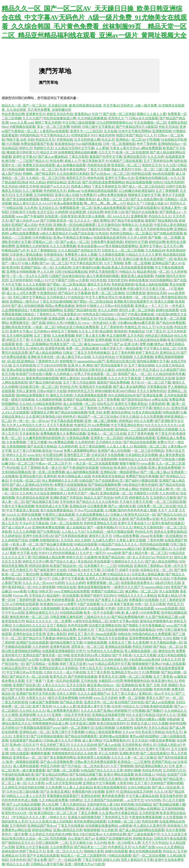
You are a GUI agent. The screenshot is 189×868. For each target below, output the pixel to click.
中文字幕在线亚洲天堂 (86, 263)
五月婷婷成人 (56, 297)
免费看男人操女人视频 (81, 255)
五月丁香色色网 (123, 353)
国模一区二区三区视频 (135, 677)
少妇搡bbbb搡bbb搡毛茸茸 (136, 323)
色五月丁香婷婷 (82, 340)
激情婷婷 (120, 331)
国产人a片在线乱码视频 (23, 804)
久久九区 (169, 165)
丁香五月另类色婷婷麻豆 (92, 353)
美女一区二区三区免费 (53, 127)
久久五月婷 (156, 157)
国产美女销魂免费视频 (23, 199)
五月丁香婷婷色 (112, 327)
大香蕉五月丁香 (119, 642)
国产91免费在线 (48, 532)
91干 (47, 578)
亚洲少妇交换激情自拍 (89, 229)
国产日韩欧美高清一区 (56, 221)
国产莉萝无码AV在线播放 (59, 459)
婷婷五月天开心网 (35, 561)
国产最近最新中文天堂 (105, 259)
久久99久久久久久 (32, 711)
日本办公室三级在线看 (23, 792)
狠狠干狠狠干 (129, 463)
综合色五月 (105, 404)
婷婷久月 (149, 745)
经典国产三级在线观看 (126, 161)
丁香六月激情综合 (72, 804)
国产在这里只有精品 (42, 446)
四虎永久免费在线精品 (170, 532)
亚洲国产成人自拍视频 (114, 451)
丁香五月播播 (37, 442)
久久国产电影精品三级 (161, 617)
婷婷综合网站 (42, 830)
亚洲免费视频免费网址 (145, 638)
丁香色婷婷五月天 (115, 817)
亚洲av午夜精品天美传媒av (72, 238)
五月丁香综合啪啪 (141, 365)
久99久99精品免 (139, 787)
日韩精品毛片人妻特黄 (42, 429)
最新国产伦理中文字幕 (106, 157)
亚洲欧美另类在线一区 (44, 357)
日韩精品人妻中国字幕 (47, 864)
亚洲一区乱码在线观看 (63, 681)
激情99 (81, 306)
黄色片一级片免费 (15, 834)
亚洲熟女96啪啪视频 (21, 272)
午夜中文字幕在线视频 (18, 506)
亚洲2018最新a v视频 (150, 719)
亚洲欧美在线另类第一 (18, 327)
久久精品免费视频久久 (92, 515)
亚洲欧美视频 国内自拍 (26, 489)
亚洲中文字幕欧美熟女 (79, 199)
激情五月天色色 (99, 284)
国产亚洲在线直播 (149, 395)
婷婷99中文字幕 (136, 242)
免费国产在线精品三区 (107, 591)
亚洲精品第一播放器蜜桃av (120, 472)
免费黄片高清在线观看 (39, 165)
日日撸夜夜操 (135, 293)
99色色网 (85, 698)
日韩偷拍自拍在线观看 (26, 630)
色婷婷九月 (86, 630)
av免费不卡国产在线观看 (82, 604)
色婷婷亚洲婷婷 (123, 284)
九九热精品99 (155, 250)
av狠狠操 (125, 826)
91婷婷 (59, 583)
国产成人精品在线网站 (45, 353)
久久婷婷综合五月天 (71, 719)
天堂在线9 (67, 502)
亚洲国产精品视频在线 (79, 399)
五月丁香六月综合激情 (79, 382)
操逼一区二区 (45, 327)
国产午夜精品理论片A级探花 (136, 127)
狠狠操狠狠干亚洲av (147, 664)
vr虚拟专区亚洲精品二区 (90, 621)
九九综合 (19, 259)
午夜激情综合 (47, 293)
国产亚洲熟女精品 (94, 519)
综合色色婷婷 (174, 182)
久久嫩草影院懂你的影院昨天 (44, 438)
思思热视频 (58, 838)
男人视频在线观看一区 (141, 651)
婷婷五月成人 (141, 723)
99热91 (158, 182)
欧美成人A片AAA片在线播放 (65, 689)
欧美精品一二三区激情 (134, 762)
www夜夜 (20, 591)
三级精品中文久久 (97, 617)
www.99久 (34, 455)
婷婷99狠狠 (103, 391)
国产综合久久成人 (63, 561)
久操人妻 (72, 319)
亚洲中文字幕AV (25, 157)
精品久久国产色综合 (99, 498)
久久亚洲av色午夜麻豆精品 (118, 813)
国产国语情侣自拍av (136, 399)
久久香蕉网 (140, 642)
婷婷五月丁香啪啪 (64, 331)
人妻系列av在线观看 (54, 131)
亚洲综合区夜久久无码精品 (58, 668)
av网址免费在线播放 (112, 195)
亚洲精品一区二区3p (130, 140)
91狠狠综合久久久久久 (128, 561)
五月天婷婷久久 (13, 378)
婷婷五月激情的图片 (103, 272)
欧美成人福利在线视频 (152, 284)
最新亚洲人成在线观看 (137, 276)
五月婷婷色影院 (21, 280)
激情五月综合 (11, 191)
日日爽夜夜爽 (97, 506)
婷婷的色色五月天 (81, 391)
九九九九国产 (32, 118)
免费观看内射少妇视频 (88, 792)
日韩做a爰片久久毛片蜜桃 (62, 740)
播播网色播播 (40, 753)
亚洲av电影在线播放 (21, 370)
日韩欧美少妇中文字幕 (84, 570)
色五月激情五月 (21, 570)
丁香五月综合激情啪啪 (56, 301)
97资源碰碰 (124, 357)
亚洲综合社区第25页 (121, 361)
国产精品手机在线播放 (127, 221)
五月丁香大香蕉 (98, 672)
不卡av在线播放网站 (48, 408)
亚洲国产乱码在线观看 (32, 642)
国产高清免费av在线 (144, 519)
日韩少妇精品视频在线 (71, 272)
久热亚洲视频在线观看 (90, 395)
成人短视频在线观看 (71, 165)
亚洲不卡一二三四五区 (86, 131)
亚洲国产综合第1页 (27, 685)
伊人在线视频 (169, 591)
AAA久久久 (121, 216)
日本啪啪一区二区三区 (124, 821)
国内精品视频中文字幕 (153, 361)
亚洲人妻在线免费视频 (164, 468)
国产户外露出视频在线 (137, 314)
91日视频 (13, 144)
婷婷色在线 (95, 178)
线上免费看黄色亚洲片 (63, 711)
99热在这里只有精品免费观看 (77, 327)
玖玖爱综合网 (53, 455)
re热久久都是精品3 (54, 233)
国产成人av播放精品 (52, 157)
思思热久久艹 (118, 118)
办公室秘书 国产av (81, 838)
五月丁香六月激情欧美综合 (32, 451)
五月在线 (110, 131)
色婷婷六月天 (43, 148)
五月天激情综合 (109, 225)
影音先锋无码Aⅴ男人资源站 (91, 655)
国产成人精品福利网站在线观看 (142, 830)
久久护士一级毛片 (92, 553)
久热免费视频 (64, 370)
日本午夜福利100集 (86, 267)
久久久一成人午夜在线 (69, 672)
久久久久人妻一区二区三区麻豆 (134, 757)
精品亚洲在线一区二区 (153, 272)
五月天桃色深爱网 (19, 336)
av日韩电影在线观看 (24, 604)
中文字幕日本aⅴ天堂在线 (24, 672)
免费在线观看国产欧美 (37, 144)
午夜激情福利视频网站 (46, 310)
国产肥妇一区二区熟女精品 (66, 284)
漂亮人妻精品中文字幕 (137, 860)
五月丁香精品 (56, 625)
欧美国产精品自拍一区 (115, 557)
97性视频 (153, 140)
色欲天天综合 (168, 127)
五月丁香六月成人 (124, 694)
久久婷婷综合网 (115, 834)
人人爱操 (102, 148)
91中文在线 (164, 327)
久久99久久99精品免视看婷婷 (40, 404)
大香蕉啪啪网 (50, 608)
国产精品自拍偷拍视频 (71, 412)
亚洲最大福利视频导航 (84, 817)
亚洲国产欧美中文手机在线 (35, 694)
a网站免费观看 (151, 148)
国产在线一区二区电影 (119, 114)
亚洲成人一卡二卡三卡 (151, 306)
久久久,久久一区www (38, 583)
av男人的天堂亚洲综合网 (64, 783)
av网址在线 (159, 399)
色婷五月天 (88, 319)
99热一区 (141, 604)
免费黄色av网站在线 (16, 830)
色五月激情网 (116, 336)
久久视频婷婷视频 (48, 399)
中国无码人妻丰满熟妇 (170, 225)
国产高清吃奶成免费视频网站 (103, 182)
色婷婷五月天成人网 (154, 489)
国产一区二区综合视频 (149, 856)
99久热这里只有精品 (150, 732)
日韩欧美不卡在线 (23, 212)
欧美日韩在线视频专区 (110, 787)
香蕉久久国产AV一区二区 (164, 698)
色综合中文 (164, 557)
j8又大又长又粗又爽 (92, 574)
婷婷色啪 (127, 804)
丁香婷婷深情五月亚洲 (158, 378)
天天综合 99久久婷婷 (75, 540)
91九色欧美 (109, 830)
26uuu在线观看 (106, 634)
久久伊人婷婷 (137, 238)
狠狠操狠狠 (92, 830)
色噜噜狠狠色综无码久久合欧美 (74, 753)
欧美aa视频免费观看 (68, 203)
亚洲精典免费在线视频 (48, 527)
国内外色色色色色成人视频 (137, 510)
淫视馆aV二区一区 (46, 242)
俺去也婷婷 (106, 135)
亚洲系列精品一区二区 (43, 259)
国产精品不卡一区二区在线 (29, 677)
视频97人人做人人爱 (151, 114)
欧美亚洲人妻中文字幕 (94, 706)
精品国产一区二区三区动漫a (98, 417)
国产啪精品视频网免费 (104, 485)
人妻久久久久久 (53, 685)
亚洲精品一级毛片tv (24, 301)
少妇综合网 (95, 212)
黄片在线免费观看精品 (56, 510)
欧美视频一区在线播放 (166, 536)
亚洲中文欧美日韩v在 (38, 536)
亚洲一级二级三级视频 (101, 421)
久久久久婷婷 (75, 583)
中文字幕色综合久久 (55, 135)
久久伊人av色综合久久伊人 (26, 425)
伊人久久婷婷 (107, 310)
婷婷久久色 (55, 323)
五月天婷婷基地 (24, 365)
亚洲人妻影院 (56, 634)
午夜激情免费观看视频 (145, 817)
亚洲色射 (50, 476)
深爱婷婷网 (108, 459)
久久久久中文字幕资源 (124, 378)
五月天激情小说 (81, 843)
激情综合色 (166, 651)
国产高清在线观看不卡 (111, 365)
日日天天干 (106, 152)
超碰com (74, 191)
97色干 (81, 651)
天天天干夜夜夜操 (60, 425)
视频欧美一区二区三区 (42, 169)
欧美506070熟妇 (124, 391)
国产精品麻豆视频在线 (56, 544)
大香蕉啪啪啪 (16, 446)
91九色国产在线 (143, 847)
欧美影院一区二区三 (126, 165)
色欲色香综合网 (13, 114)
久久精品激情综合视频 (150, 340)
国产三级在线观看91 (155, 753)
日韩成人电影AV (156, 203)
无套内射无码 (117, 280)
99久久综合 (161, 578)
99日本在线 (98, 280)
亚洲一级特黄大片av (79, 864)
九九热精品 (94, 532)
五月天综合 (140, 740)
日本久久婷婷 (66, 694)
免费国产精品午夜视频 (142, 476)
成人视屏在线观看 (26, 766)
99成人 (39, 280)
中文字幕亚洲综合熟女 (127, 425)
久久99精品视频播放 (92, 118)
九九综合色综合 (103, 357)
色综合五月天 (45, 140)
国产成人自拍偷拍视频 (27, 306)
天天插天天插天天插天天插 (50, 340)
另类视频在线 (157, 387)
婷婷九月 (26, 148)
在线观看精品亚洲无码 (110, 238)
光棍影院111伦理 (146, 493)
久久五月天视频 (145, 655)
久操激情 (90, 557)
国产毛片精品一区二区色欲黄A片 (85, 766)
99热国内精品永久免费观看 (151, 634)
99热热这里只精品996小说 (101, 314)
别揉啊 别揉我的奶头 (44, 540)
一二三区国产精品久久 (32, 161)
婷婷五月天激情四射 (148, 527)
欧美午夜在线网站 (73, 169)
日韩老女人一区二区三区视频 (123, 250)
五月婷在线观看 (175, 395)
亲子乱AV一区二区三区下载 (151, 382)
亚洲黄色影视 (55, 348)
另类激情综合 (53, 255)
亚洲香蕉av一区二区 (27, 757)
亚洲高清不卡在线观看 (95, 387)
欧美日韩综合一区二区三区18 (55, 813)
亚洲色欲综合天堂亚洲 (29, 634)
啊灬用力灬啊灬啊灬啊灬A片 (105, 203)
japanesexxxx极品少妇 (126, 549)
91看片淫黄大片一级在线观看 (121, 348)
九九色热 (30, 208)
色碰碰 (160, 276)
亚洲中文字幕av (151, 246)
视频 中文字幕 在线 (23, 553)
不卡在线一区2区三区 (25, 480)
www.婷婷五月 (89, 459)
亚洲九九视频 (164, 301)
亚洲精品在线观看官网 (108, 715)
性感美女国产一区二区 (66, 344)
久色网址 (105, 408)
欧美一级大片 (52, 468)
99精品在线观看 (86, 544)
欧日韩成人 (151, 297)
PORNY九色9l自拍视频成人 (58, 553)
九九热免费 (53, 787)
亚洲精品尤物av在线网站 (142, 809)
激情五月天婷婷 (61, 395)
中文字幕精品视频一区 (166, 642)
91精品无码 (45, 370)
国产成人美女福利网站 (129, 387)
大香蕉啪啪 (145, 668)
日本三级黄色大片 (131, 749)
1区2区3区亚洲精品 (20, 361)
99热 (160, 630)
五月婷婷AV (10, 728)
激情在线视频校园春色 (94, 587)
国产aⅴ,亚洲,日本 (126, 344)
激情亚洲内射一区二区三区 (29, 617)
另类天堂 (123, 608)
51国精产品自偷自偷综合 (67, 276)
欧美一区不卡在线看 (98, 613)
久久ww (128, 732)
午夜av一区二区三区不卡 (53, 463)
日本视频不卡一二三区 (100, 566)
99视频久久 (73, 323)
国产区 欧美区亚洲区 (55, 792)
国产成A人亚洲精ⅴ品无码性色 (31, 485)
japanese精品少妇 (157, 587)
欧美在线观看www (91, 246)
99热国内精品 (29, 135)
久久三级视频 (32, 191)
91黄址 (33, 591)
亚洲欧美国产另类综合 (66, 498)
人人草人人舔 (99, 549)
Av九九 (175, 178)
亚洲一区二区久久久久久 (64, 851)
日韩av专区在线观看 (119, 306)
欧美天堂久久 (19, 348)
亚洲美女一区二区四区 (107, 438)
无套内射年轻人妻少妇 (103, 804)
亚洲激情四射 (162, 131)
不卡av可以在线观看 (89, 510)
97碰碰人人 (95, 306)
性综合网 (56, 161)
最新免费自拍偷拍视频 (42, 378)
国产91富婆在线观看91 (143, 208)
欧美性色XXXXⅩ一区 (140, 515)
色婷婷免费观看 (63, 600)
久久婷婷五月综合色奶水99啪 (23, 787)
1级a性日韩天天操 (167, 583)
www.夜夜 (147, 463)
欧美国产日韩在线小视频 (34, 374)
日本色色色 (18, 860)
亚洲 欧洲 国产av (14, 229)
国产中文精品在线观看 (43, 856)
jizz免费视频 (100, 425)
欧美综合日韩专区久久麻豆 (95, 370)
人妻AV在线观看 (13, 519)
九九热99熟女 (169, 493)
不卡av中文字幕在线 (34, 523)
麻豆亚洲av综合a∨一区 (103, 685)
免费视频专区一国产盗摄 (27, 323)
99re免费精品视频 (61, 442)
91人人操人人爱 (64, 706)
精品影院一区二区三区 (150, 446)
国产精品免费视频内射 (128, 617)
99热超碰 (173, 719)
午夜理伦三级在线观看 (58, 515)
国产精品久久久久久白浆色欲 (97, 502)
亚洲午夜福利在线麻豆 (168, 523)
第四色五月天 (152, 165)
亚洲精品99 (77, 506)
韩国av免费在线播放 (60, 306)
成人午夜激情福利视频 (103, 276)
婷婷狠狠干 (68, 361)
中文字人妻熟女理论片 (102, 297)
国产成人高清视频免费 (56, 762)
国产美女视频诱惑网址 (60, 757)
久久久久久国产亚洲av (97, 711)
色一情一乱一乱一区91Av (31, 421)
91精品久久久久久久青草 (144, 255)
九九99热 (100, 843)
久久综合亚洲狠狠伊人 (50, 493)
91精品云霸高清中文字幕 (113, 664)
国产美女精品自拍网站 (52, 775)
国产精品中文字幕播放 (74, 293)
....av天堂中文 (134, 800)
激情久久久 (161, 408)
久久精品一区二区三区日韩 (45, 178)
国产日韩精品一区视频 (42, 664)
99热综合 (106, 468)
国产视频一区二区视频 (164, 238)
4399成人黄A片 (30, 549)
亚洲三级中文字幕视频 (68, 732)
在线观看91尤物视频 (163, 429)
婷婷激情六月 (177, 826)
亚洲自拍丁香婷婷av (148, 566)
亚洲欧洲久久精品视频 (92, 809)
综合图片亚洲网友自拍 (105, 625)
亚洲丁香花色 (42, 706)
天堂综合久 (37, 596)
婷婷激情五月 (139, 498)
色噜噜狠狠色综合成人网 (50, 723)
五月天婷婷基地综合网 (156, 229)
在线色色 (140, 728)
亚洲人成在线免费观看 (110, 208)
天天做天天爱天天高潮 (136, 502)
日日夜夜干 (110, 570)
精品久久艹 (135, 203)
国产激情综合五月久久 (18, 843)
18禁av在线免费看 (126, 536)
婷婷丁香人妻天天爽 (90, 336)
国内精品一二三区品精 (131, 429)
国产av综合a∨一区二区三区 (110, 174)
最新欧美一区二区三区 (118, 719)
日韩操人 (117, 515)
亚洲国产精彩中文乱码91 (98, 596)
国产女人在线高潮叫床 (147, 199)
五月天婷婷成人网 (87, 140)
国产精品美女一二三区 (90, 847)
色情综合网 (150, 821)
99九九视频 (160, 723)
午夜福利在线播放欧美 (18, 775)
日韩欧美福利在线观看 (156, 706)
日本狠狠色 (124, 728)
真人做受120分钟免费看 (143, 613)
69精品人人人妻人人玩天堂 (26, 796)
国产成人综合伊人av (24, 221)
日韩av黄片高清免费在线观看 (95, 762)
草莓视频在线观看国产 (63, 796)
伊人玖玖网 (50, 804)
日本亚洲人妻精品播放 (26, 255)
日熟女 (68, 353)
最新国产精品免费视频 (113, 382)
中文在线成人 (108, 319)
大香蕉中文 (21, 736)
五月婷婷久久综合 (109, 442)
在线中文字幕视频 (40, 229)
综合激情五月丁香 (29, 578)
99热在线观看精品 (142, 630)
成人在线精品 (76, 527)
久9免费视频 (150, 672)
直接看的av (82, 114)
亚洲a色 (15, 745)
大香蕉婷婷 (157, 404)
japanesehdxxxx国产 (91, 361)
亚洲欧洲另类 (129, 753)
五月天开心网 (173, 246)
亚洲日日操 (131, 259)
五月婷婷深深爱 (90, 489)
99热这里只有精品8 (159, 336)
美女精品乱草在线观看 (94, 561)
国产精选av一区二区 (65, 519)
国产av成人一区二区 (75, 242)
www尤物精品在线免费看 (71, 591)
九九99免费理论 (61, 847)
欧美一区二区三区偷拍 (108, 293)
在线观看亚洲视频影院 (58, 651)
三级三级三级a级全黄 (171, 169)
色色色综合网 (77, 625)
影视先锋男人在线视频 (93, 757)
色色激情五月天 (119, 847)
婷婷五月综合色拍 (60, 114)
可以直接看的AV (69, 314)
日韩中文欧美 (176, 186)
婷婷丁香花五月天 (32, 851)
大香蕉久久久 (35, 698)
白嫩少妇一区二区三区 (18, 463)
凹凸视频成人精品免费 (48, 557)
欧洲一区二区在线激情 (132, 152)
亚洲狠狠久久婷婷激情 (32, 246)
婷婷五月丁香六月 (81, 634)
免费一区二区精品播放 (82, 348)
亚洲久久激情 (119, 519)
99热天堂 (45, 591)
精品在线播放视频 (139, 182)
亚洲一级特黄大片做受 (32, 779)
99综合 (161, 775)
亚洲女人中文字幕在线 (32, 847)
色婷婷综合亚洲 (99, 165)
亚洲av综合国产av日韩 (22, 659)
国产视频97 (155, 711)
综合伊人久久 (166, 715)
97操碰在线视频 (95, 642)
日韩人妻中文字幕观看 (68, 578)
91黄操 (45, 659)
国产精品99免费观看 (171, 323)
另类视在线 (64, 140)
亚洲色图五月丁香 (77, 455)
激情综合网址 (121, 412)
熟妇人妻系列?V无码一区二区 (133, 169)
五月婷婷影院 (43, 195)
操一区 (22, 783)
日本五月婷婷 (56, 289)
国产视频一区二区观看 (63, 770)
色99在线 (13, 468)
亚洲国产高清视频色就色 (114, 838)
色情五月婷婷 (142, 647)
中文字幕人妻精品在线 (142, 796)
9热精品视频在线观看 (140, 438)
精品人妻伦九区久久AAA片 (33, 203)
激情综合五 (63, 229)
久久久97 (43, 715)
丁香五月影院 (78, 157)
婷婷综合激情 (69, 429)
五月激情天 (24, 408)
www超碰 (114, 553)
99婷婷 (76, 127)
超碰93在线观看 (167, 310)
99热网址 (76, 800)
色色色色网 (162, 689)
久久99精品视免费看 (53, 800)
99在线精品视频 (71, 613)
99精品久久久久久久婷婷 (78, 749)
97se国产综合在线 (81, 233)
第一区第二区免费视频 (48, 472)
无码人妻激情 (26, 391)
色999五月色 (69, 387)
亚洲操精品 (129, 685)
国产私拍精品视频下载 (86, 775)
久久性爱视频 (173, 817)
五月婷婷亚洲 (149, 813)
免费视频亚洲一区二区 (76, 208)
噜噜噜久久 (130, 225)
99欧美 (119, 613)
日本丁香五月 (156, 331)
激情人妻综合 (69, 378)
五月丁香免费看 (108, 399)
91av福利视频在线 (89, 144)
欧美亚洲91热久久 (164, 681)
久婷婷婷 (61, 212)
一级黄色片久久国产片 (128, 587)
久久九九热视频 (34, 284)
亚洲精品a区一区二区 (35, 732)
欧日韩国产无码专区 (129, 702)
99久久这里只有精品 (140, 715)
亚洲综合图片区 (135, 157)
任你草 (116, 706)
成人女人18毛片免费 (21, 293)
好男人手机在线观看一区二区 (95, 374)
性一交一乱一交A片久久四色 (27, 276)
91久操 (6, 365)
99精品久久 (127, 272)
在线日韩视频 (105, 728)
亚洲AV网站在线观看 (119, 775)
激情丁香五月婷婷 (48, 122)
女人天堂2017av (143, 557)
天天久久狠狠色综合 (151, 391)
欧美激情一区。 (131, 297)
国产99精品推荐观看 (168, 233)
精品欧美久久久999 (99, 659)
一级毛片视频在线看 (119, 532)
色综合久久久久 (160, 216)
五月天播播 (24, 195)
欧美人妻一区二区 (26, 544)
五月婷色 (84, 638)
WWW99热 (153, 800)
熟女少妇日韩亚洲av (87, 834)
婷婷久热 (37, 348)
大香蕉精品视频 (77, 438)
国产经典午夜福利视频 (26, 689)
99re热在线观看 (163, 174)
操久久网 (43, 600)
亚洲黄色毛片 (35, 114)
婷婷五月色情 (29, 186)
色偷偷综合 (136, 331)
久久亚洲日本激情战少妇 (44, 417)
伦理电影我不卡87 (84, 135)
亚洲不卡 (112, 792)
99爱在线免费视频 (162, 740)
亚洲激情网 (27, 715)
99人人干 (148, 327)
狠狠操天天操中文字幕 (144, 195)
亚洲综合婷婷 (90, 796)
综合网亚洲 (77, 212)
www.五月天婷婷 (105, 698)
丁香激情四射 (107, 749)
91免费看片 (88, 195)
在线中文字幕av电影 (124, 621)
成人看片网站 (92, 740)
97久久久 (126, 527)
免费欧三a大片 (51, 199)
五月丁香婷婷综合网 (158, 161)
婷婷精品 (126, 421)
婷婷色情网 (177, 723)
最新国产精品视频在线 (161, 221)
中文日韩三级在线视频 (78, 122)
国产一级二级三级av (155, 472)
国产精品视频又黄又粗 (42, 502)
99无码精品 (143, 804)
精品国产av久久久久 (55, 186)
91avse (58, 451)
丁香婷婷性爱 (26, 600)
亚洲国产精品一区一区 (37, 267)
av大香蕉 (82, 280)
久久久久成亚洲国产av (94, 694)
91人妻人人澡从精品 (77, 787)
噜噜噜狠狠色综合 (137, 681)
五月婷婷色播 (37, 319)
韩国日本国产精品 (129, 135)
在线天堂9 (178, 361)
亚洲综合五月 (169, 353)
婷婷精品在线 (141, 174)
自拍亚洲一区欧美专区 (61, 216)
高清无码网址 (122, 340)
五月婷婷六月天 (174, 770)
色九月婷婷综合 (47, 749)
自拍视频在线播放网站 (101, 826)
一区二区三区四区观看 (170, 502)
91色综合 (102, 233)
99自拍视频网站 (161, 280)
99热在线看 (171, 412)
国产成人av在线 (109, 745)
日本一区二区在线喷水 (66, 523)
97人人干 (150, 135)
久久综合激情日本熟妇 (73, 174)
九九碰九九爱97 (103, 540)
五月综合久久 (48, 208)
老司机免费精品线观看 (90, 821)
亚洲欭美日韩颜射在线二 (58, 574)
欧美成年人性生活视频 (130, 468)
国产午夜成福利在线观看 (81, 468)
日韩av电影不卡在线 (51, 391)
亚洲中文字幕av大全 (119, 178)
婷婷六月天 (74, 557)
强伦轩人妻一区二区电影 (136, 310)
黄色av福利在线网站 (144, 736)
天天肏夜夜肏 (29, 434)
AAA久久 (13, 515)
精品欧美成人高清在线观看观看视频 (127, 267)
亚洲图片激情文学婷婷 (67, 659)
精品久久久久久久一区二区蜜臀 (48, 621)
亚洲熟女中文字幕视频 (99, 783)
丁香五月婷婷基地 (15, 702)
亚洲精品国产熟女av (42, 826)
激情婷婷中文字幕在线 (145, 779)
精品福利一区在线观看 (63, 596)
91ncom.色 (20, 596)
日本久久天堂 (171, 659)
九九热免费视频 (63, 336)
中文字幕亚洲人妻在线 (23, 510)
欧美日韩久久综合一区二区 (29, 838)
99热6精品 (125, 566)
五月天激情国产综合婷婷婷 (103, 800)
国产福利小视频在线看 (141, 480)
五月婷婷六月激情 (163, 498)
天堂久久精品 (158, 728)
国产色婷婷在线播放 (82, 677)
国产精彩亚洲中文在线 (50, 570)
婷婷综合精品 (56, 182)
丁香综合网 (31, 574)
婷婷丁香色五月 (147, 353)
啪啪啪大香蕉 (94, 851)
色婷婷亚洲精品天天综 (100, 523)
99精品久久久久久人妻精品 (137, 596)
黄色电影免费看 (113, 796)
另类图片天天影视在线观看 (21, 809)
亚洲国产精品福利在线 (80, 310)
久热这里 (146, 225)
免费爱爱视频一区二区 (103, 583)
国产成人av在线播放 (160, 702)
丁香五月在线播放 (71, 826)
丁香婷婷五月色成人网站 (120, 489)
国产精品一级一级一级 (122, 229)
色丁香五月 (163, 434)
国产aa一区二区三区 (54, 263)
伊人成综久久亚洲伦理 (149, 826)
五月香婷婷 (18, 826)
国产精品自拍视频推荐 (81, 736)
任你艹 (97, 114)
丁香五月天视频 (99, 169)
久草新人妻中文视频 (131, 540)
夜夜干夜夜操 (123, 604)
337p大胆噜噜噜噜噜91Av (114, 122)
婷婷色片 (69, 417)
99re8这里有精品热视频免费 (139, 319)
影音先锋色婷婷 (171, 796)
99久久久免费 (143, 421)
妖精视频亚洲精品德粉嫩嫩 (77, 152)
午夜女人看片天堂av (124, 148)
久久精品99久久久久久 (29, 625)
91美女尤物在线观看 (147, 412)
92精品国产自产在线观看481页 (101, 480)
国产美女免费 (37, 860)
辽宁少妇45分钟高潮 (52, 365)
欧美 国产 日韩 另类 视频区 (158, 685)
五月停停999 (85, 600)
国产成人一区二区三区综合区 (143, 186)
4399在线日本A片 (128, 370)
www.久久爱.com (21, 122)
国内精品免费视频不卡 (32, 395)
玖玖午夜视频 (175, 830)
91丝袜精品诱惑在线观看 (99, 191)
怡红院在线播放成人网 (60, 118)
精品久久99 (48, 152)
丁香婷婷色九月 (47, 361)
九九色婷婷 (40, 647)
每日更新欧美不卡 (95, 161)
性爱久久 (94, 689)
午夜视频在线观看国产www (40, 728)
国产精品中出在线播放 (142, 212)
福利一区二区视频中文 (77, 728)
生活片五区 (45, 212)
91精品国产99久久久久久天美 (102, 770)
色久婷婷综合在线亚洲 (32, 498)
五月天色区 (135, 336)
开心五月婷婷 (108, 753)
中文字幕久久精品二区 (160, 348)
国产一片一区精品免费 (64, 860)
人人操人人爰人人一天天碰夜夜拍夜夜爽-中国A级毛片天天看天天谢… (119, 289)
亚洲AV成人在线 (67, 195)
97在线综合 (76, 297)
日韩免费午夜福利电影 (107, 242)
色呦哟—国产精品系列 (39, 174)
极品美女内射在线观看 (135, 578)
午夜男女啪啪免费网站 (58, 809)
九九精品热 (63, 267)
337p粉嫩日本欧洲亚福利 (136, 191)
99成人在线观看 (174, 664)
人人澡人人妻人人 (119, 446)
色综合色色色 (152, 770)
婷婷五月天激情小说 (113, 779)
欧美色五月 (58, 677)
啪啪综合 (93, 719)
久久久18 (160, 792)
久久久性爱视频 (151, 417)
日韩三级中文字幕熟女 (98, 127)
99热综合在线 (66, 587)
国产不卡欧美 (122, 655)
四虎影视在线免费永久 (137, 583)
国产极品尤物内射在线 (45, 382)
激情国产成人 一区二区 (134, 374)
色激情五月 (132, 327)
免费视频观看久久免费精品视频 (63, 434)
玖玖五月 (108, 140)
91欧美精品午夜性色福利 (140, 485)
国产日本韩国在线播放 (71, 536)
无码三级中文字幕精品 (29, 297)
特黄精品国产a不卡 (15, 250)
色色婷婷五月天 (55, 191)
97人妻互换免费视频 (24, 459)
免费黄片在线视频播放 (70, 485)
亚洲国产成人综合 (24, 225)
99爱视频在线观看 (22, 127)
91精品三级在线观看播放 (103, 732)
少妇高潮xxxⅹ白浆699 (144, 659)
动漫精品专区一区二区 (156, 570)
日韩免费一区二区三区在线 (156, 506)
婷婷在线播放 (138, 280)
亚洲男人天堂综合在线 (102, 578)
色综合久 (169, 851)
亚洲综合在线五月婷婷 (136, 792)
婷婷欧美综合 (143, 838)
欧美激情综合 (64, 144)
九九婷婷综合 (11, 536)
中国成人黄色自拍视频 (136, 689)
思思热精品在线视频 (154, 544)
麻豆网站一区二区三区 (141, 591)
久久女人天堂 (88, 331)
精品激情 (106, 331)
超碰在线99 (10, 851)
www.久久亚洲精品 (170, 847)
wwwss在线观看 (166, 608)
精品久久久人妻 (18, 864)
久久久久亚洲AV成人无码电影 (51, 821)
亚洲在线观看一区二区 (116, 493)
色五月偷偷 (168, 519)
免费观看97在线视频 (143, 600)
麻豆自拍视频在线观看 (145, 851)
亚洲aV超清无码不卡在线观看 (83, 608)
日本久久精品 (129, 417)
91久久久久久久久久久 (161, 425)
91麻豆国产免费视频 (44, 702)
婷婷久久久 (58, 817)
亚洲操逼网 (56, 319)
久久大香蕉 (36, 783)
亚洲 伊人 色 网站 (80, 365)
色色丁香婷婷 (146, 144)
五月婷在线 (89, 681)
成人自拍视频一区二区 (79, 404)
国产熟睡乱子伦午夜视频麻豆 (144, 625)
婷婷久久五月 (16, 455)
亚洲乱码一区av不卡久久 (156, 694)
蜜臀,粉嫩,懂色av (152, 344)
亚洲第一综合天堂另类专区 (71, 715)
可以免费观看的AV (117, 740)
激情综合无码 (156, 293)
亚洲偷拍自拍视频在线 (152, 178)
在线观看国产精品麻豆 (26, 740)
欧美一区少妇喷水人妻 (124, 843)
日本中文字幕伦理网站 (134, 131)
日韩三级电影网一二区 (52, 843)
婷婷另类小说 (114, 212)
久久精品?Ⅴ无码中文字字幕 (74, 148)
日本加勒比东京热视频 (141, 455)
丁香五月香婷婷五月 (106, 186)
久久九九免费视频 (63, 246)
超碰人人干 (73, 161)
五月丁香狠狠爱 (167, 191)
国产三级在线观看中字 (144, 834)
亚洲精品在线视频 (118, 647)
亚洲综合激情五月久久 (42, 613)
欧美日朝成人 (145, 775)
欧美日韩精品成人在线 (74, 476)
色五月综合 (10, 186)
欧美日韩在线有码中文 (113, 723)
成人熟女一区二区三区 (113, 199)
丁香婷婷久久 (46, 314)
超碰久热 (120, 659)
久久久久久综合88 (84, 745)
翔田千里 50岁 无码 (20, 140)
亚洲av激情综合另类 (68, 830)
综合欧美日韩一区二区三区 (39, 387)
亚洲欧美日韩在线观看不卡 (133, 301)
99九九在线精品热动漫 (97, 429)
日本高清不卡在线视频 (107, 455)
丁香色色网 (155, 540)
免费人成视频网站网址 (80, 451)
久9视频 (110, 510)
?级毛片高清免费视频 (62, 698)
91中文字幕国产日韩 (60, 280)
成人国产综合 (11, 174)
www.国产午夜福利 (30, 216)
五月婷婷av (42, 331)
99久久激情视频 (44, 587)
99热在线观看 (16, 319)
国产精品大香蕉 (71, 702)
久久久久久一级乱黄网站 (92, 221)
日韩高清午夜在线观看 (170, 838)
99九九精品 (37, 182)
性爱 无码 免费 (99, 412)
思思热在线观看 (142, 608)
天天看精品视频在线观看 (27, 289)
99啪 (66, 655)
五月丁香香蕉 (163, 677)
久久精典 (90, 779)
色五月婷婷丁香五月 (55, 745)
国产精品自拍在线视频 (140, 442)
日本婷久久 (110, 689)
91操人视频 (30, 263)
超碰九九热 (111, 860)
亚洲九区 (74, 182)
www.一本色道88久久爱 (99, 323)
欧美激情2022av (51, 604)
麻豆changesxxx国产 (98, 344)
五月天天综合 (76, 685)
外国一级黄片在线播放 (18, 399)
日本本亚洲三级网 (82, 723)
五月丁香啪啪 (30, 468)
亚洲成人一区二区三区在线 (107, 434)
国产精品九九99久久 (172, 515)
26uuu (144, 536)
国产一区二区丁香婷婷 (81, 408)
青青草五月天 (108, 677)
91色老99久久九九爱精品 (105, 651)
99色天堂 (121, 498)
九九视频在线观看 (111, 255)
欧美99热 (13, 267)
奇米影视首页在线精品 (108, 476)
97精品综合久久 (119, 574)
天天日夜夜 (157, 604)
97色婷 (110, 608)
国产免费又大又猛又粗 (111, 600)
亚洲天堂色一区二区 (99, 702)
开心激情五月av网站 (40, 719)
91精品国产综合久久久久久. (118, 544)
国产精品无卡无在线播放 (110, 638)
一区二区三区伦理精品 (148, 451)
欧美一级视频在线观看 (23, 762)
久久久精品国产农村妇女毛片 (79, 250)
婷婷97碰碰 (132, 770)
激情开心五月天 (100, 536)
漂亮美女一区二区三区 (87, 647)
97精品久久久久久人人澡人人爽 (65, 549)
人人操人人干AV (73, 532)
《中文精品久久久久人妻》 (29, 817)
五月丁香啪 (42, 336)
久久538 (107, 604)
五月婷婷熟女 (132, 745)
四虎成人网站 (81, 186)
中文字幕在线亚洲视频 (67, 421)
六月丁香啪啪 (113, 263)
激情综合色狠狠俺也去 (156, 621)
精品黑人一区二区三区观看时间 (84, 856)
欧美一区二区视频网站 (32, 344)
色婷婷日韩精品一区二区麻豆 (131, 233)
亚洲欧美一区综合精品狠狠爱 (75, 225)
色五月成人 (150, 370)
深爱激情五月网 (42, 412)
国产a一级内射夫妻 (122, 506)
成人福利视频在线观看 (82, 472)
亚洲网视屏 (139, 216)
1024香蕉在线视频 (94, 378)
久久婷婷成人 (63, 374)
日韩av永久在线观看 (143, 118)
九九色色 (26, 493)
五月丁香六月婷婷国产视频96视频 (159, 783)
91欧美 (100, 864)
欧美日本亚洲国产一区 (156, 259)
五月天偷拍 (31, 608)
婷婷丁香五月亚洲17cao (76, 664)
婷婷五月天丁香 (18, 340)
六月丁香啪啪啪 (122, 766)
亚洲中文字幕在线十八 (134, 523)
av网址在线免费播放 (24, 233)
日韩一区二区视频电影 (119, 144)
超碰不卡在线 (129, 570)
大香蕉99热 (125, 783)
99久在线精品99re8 (121, 395)
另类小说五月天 (90, 668)
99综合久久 (131, 706)
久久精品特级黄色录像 (169, 374)
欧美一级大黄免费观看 (29, 770)
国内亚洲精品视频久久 (151, 766)
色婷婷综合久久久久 (133, 459)
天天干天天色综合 (155, 843)
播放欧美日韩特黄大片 (23, 152)
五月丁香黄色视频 (141, 434)
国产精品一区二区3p (168, 647)
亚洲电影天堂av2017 (126, 672)
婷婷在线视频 (31, 515)
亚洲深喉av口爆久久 (157, 549)
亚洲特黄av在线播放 (114, 736)
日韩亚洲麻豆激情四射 (66, 617)
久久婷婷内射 (85, 442)
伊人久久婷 (45, 272)
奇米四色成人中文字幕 (52, 506)
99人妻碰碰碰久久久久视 (60, 480)
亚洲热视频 (103, 340)
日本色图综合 (42, 238)
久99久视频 (171, 638)
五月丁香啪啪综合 (43, 250)
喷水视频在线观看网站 (121, 246)
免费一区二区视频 (137, 263)
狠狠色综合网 (11, 608)
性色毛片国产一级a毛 (83, 493)
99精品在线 (14, 208)
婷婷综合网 (157, 242)
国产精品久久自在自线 (66, 779)
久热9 (48, 672)
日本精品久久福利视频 (120, 668)
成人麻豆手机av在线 (76, 357)
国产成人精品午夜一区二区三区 (145, 553)
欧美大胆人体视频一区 (95, 216)
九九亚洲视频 (143, 357)
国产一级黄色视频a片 (102, 527)
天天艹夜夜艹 (35, 681)
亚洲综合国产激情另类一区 (42, 655)
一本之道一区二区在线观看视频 (95, 463)
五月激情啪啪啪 (173, 809)
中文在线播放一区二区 (150, 122)
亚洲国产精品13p (164, 762)
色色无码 (45, 225)
